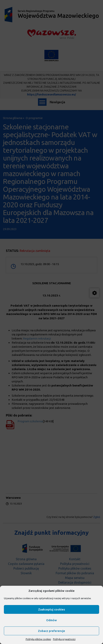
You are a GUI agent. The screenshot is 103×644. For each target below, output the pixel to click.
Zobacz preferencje (51, 631)
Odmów (51, 620)
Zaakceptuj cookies (51, 609)
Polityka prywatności (64, 639)
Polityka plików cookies (38, 639)
